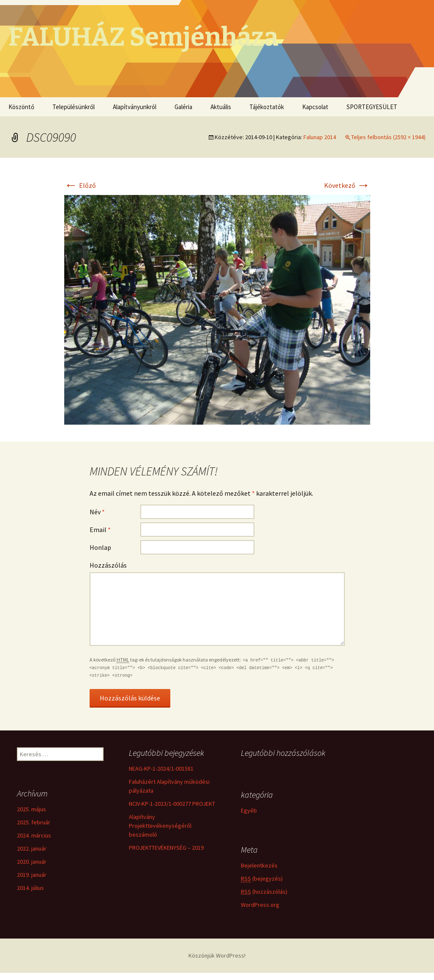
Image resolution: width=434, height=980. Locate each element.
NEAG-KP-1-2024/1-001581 (161, 769)
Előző (80, 185)
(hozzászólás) (264, 892)
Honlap (100, 547)
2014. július (30, 888)
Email (100, 530)
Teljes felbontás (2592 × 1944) (388, 137)
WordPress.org (260, 906)
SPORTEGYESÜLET (372, 107)
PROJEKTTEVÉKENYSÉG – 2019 (166, 848)
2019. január (32, 875)
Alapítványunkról (135, 107)
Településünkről (74, 107)
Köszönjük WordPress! (217, 955)
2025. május (31, 809)
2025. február (34, 822)
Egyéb (249, 812)
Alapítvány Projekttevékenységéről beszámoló (160, 826)
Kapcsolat (315, 107)
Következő (347, 185)
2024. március (34, 835)
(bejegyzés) (262, 880)
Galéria (183, 107)
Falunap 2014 (320, 137)
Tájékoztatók (267, 107)
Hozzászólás (108, 565)
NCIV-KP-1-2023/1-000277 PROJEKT (172, 804)
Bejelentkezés (259, 866)
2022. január (32, 848)
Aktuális (221, 107)
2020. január (32, 862)
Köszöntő (21, 107)
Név (97, 512)
